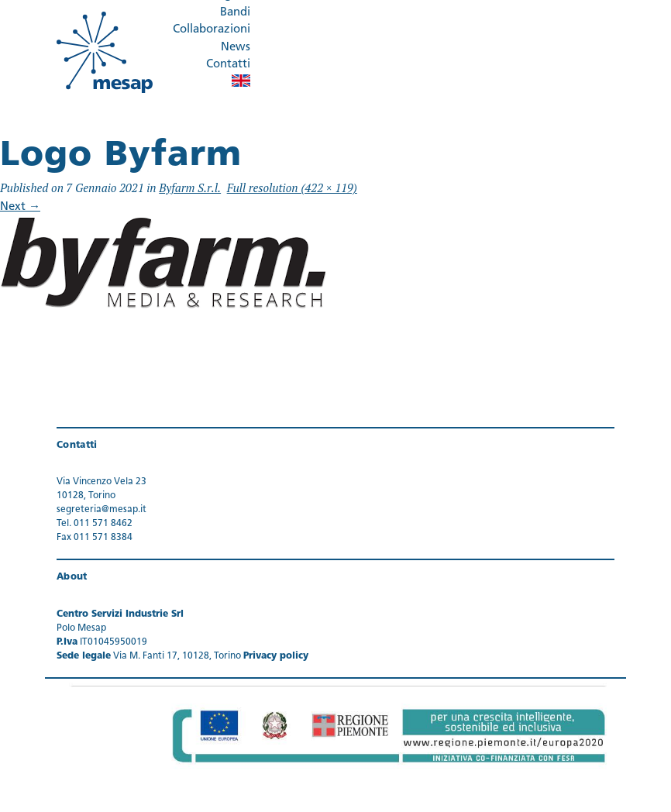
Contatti (228, 65)
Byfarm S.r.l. (190, 188)
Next (20, 207)
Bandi (235, 13)
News (236, 48)
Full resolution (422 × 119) (292, 188)
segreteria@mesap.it (102, 510)
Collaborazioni (212, 30)
